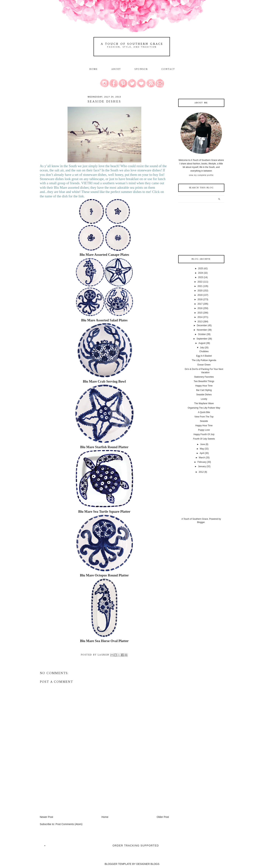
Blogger (201, 522)
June (203, 444)
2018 (200, 299)
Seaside (204, 421)
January (202, 466)
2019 (200, 295)
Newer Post (46, 817)
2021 (200, 286)
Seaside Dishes (204, 395)
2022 (200, 282)
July (202, 348)
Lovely (204, 399)
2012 (201, 472)
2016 (200, 308)
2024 (201, 273)
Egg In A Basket (204, 356)
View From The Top (204, 417)
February (202, 462)
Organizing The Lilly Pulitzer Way (204, 408)
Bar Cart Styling (204, 390)
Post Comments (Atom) (69, 824)
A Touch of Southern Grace (132, 44)
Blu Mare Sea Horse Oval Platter (104, 641)
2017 (200, 304)
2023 (201, 277)
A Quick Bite (204, 412)
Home (94, 69)
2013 (200, 322)
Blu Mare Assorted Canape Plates (104, 255)
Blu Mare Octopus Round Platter (104, 575)
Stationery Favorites (204, 377)
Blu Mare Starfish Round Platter (104, 447)
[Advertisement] (68, 789)
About (117, 69)
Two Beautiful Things (204, 381)
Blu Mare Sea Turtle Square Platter (104, 511)
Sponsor (141, 69)
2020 (200, 291)
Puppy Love (204, 430)
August (202, 343)
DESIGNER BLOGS (148, 864)
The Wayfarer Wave (204, 403)
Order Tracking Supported (136, 846)
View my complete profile (201, 175)
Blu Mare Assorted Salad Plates (104, 320)
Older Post (163, 817)
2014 (200, 317)
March (202, 458)
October (202, 334)
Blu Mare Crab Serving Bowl (104, 381)
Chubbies (204, 351)
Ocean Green (204, 365)
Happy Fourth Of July (204, 434)
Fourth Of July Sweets (204, 439)
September (202, 339)
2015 (200, 313)
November (202, 330)
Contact (168, 69)
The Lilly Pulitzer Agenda (204, 360)
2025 (201, 269)
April (202, 453)
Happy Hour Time (204, 386)
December (202, 325)
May (202, 449)
